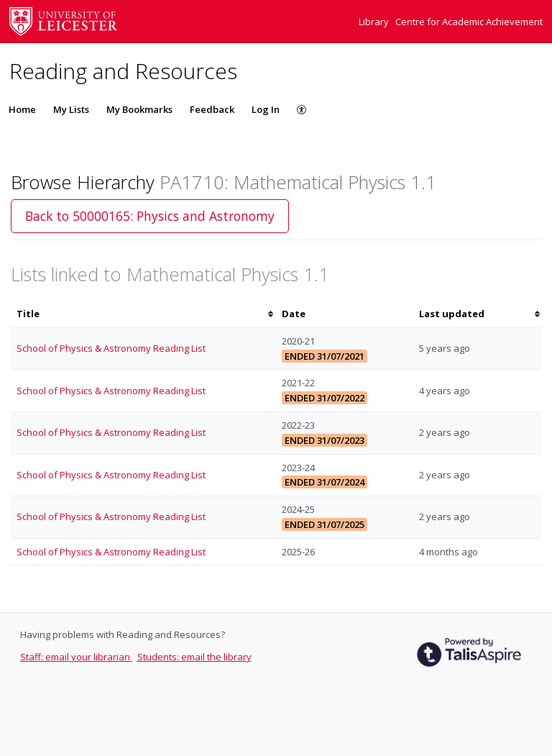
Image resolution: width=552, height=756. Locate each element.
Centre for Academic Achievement (469, 22)
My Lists (71, 109)
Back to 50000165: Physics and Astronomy (150, 216)
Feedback (212, 109)
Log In (266, 109)
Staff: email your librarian (76, 657)
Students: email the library (194, 657)
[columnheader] (143, 314)
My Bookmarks (139, 109)
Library (375, 22)
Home (22, 109)
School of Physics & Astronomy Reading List (111, 348)
